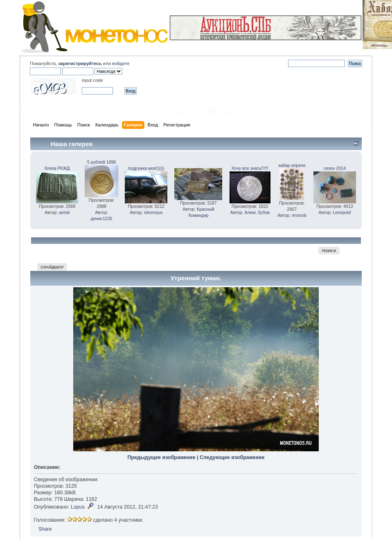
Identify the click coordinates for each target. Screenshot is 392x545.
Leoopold (342, 212)
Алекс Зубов (257, 212)
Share (45, 529)
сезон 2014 (335, 168)
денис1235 (102, 218)
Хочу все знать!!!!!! (250, 168)
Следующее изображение (232, 457)
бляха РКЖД (57, 168)
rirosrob (299, 215)
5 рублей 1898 (101, 162)
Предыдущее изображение (162, 457)
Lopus (78, 507)
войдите (121, 63)
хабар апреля (292, 165)
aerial (64, 212)
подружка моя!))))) (146, 168)
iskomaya (153, 212)
